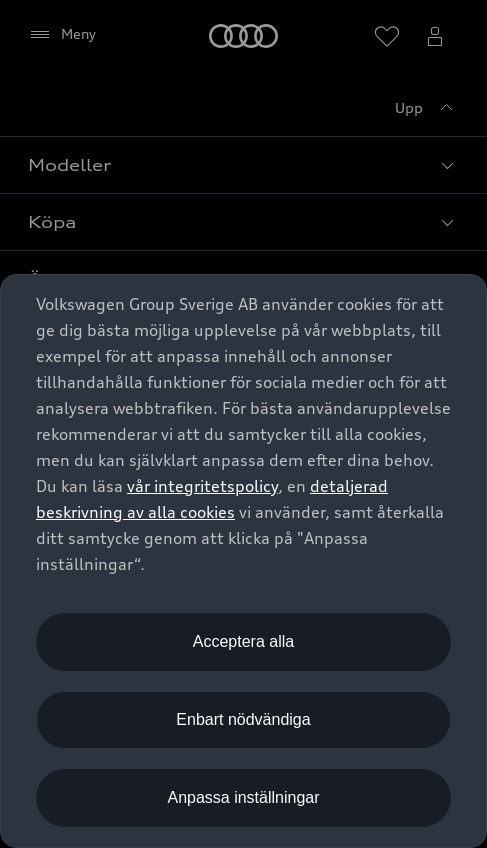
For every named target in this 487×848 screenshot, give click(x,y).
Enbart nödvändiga (243, 719)
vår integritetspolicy (202, 486)
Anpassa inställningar (243, 797)
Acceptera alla (243, 641)
